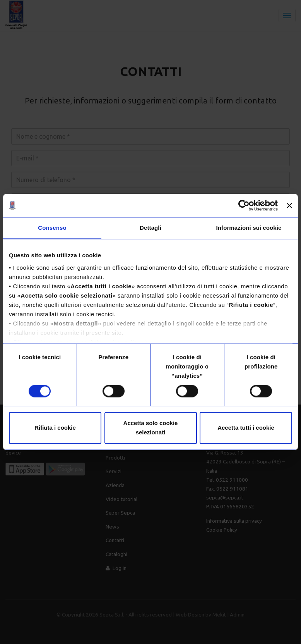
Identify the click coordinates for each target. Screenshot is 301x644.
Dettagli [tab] (150, 228)
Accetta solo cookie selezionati (151, 428)
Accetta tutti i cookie (246, 428)
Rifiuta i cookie (55, 428)
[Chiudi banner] (289, 205)
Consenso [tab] (52, 228)
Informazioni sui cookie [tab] (249, 228)
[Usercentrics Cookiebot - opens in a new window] (244, 205)
